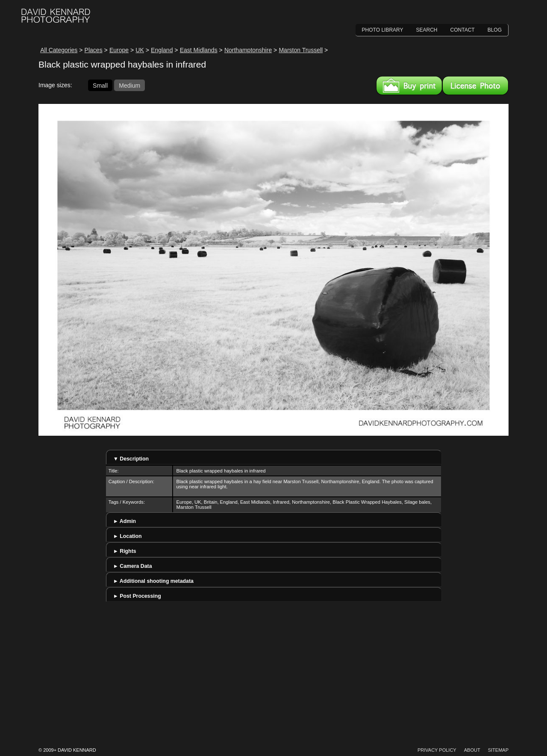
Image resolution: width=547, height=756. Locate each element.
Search (427, 30)
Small (100, 85)
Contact (463, 30)
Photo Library (383, 30)
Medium (129, 85)
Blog (495, 30)
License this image (475, 86)
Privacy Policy (437, 750)
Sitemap (498, 750)
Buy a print (409, 86)
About (472, 750)
